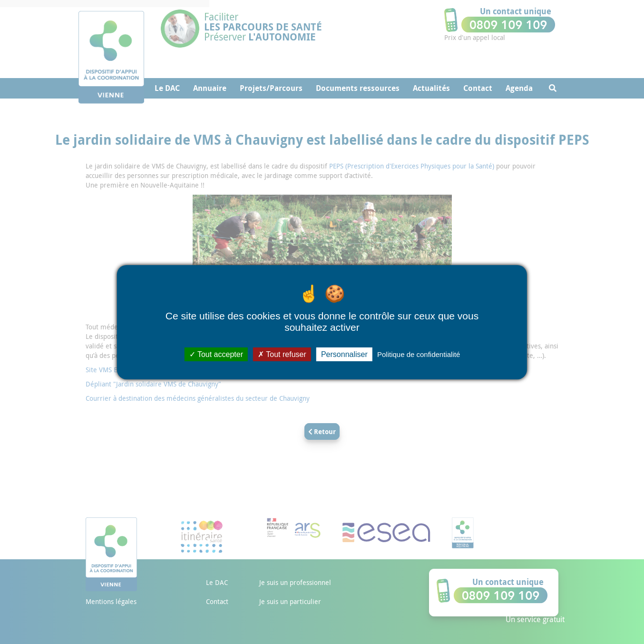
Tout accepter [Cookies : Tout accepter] (216, 354)
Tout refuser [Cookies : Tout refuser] (282, 354)
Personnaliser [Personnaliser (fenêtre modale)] (344, 354)
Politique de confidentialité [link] (419, 354)
